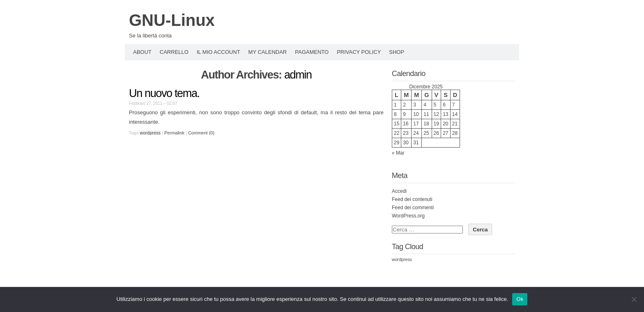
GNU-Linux (172, 20)
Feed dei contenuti (412, 199)
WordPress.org (408, 216)
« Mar (398, 153)
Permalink (174, 133)
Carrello (174, 52)
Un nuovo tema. (164, 93)
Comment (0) (201, 133)
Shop (397, 52)
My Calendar (268, 52)
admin (298, 75)
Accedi (399, 191)
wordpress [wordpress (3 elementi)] (402, 259)
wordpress (150, 133)
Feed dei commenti (413, 208)
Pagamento (312, 52)
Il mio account (218, 52)
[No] (634, 299)
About (142, 52)
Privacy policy (359, 52)
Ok (520, 299)
